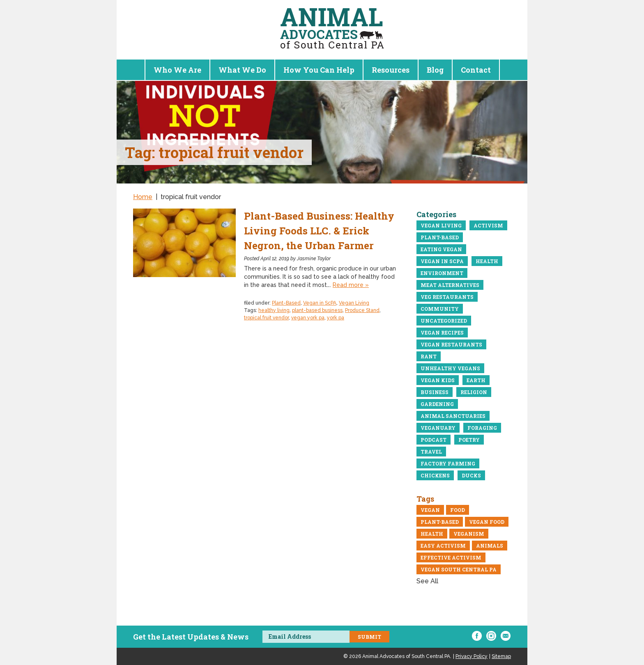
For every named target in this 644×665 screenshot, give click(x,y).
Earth (476, 380)
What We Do (242, 70)
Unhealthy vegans (450, 368)
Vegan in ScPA (320, 303)
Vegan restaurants (451, 344)
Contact (476, 70)
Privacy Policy (471, 656)
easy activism (443, 546)
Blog (435, 70)
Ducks (471, 475)
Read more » (351, 285)
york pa (336, 318)
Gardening (437, 404)
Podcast (434, 440)
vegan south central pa (459, 569)
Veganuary (438, 428)
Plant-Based (286, 303)
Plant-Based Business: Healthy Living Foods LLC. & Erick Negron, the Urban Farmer (319, 231)
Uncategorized (444, 321)
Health (487, 261)
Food (458, 510)
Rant (429, 356)
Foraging (482, 428)
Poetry (469, 440)
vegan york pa (308, 318)
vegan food (487, 522)
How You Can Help (319, 70)
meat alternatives (450, 285)
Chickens (435, 475)
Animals (490, 546)
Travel (431, 452)
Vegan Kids (438, 380)
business (435, 392)
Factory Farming (448, 463)
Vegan (430, 510)
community (440, 309)
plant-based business (317, 310)
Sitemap (501, 656)
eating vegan (441, 249)
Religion (474, 392)
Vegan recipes (442, 332)
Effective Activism (451, 557)
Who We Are (177, 70)
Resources (391, 70)
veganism (469, 534)
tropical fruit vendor (266, 318)
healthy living (274, 310)
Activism (488, 225)
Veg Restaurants (447, 297)
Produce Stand (362, 310)
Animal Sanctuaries (453, 416)
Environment (442, 273)
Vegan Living (354, 303)
